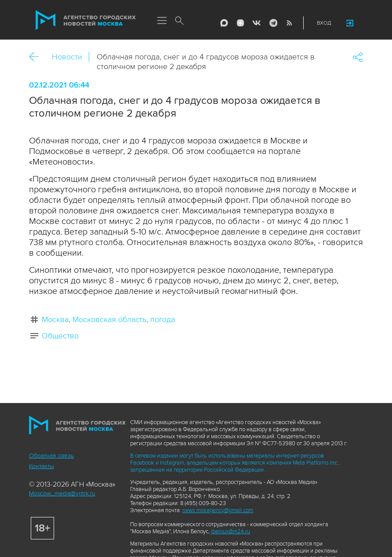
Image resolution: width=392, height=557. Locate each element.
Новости (67, 57)
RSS (289, 23)
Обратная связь (51, 456)
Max (224, 23)
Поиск (179, 21)
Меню (162, 21)
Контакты (42, 466)
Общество (60, 336)
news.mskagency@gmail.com (218, 510)
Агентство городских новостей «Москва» (86, 20)
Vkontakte (257, 23)
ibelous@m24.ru (230, 531)
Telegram (273, 23)
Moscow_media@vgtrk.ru (62, 493)
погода (163, 319)
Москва (55, 319)
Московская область (109, 319)
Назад (37, 57)
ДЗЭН (240, 23)
